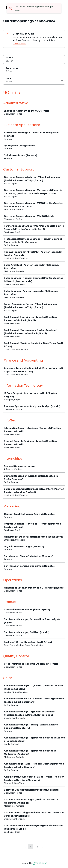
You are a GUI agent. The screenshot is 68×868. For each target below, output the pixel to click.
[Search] (34, 61)
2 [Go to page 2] (37, 847)
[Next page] (43, 847)
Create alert (19, 44)
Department (12, 68)
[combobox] (6, 71)
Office (8, 78)
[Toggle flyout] (62, 70)
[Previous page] (25, 847)
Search (9, 58)
